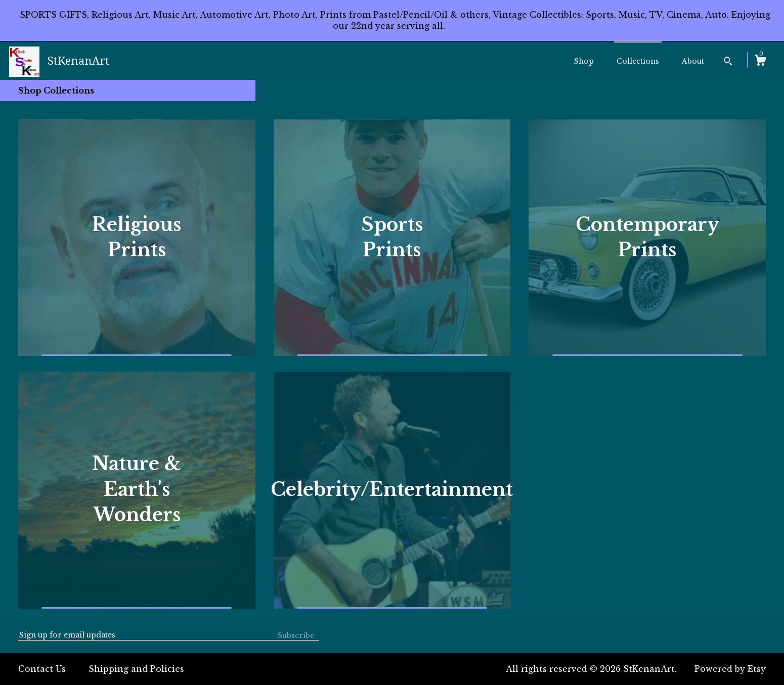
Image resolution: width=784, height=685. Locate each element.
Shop (584, 61)
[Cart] (760, 62)
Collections (638, 61)
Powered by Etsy (730, 669)
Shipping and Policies (136, 669)
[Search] (728, 62)
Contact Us (42, 669)
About (693, 61)
